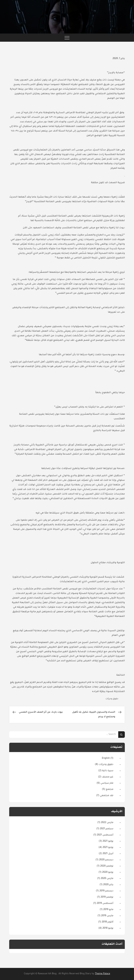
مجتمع (110, 789)
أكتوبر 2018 (108, 922)
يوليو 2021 (108, 841)
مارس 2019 (107, 916)
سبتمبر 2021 (107, 829)
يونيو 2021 (108, 848)
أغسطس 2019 (105, 903)
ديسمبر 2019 (106, 891)
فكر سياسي (107, 783)
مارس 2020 (107, 879)
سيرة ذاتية (108, 771)
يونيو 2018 (108, 928)
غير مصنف (108, 777)
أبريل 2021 (108, 854)
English (106, 758)
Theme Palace (102, 974)
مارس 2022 (107, 823)
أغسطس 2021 (105, 835)
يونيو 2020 (108, 872)
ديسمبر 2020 (106, 860)
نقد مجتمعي (107, 796)
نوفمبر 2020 (107, 866)
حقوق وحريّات (112, 699)
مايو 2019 (108, 910)
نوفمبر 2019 (107, 897)
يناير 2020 (108, 885)
